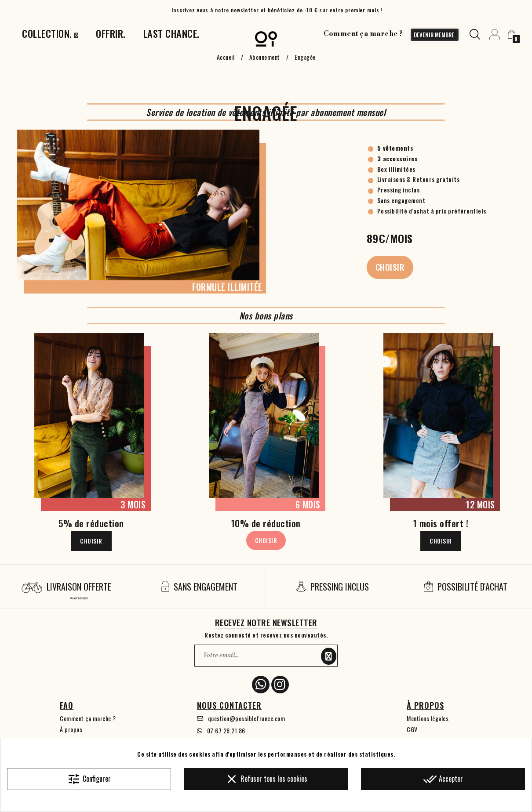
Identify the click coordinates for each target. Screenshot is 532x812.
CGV (412, 729)
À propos (71, 729)
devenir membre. (435, 35)
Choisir (390, 267)
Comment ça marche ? (363, 34)
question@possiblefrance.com (247, 718)
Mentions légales (428, 718)
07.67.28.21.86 (226, 730)
